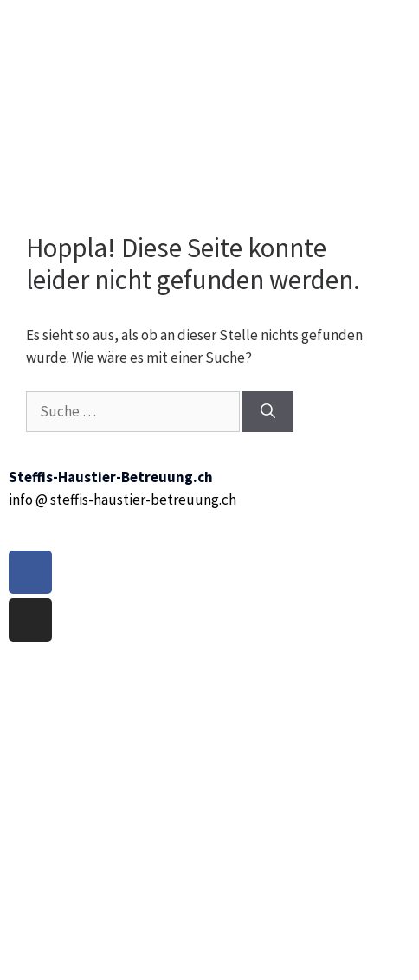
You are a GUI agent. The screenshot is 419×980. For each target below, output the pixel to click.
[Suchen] (268, 412)
